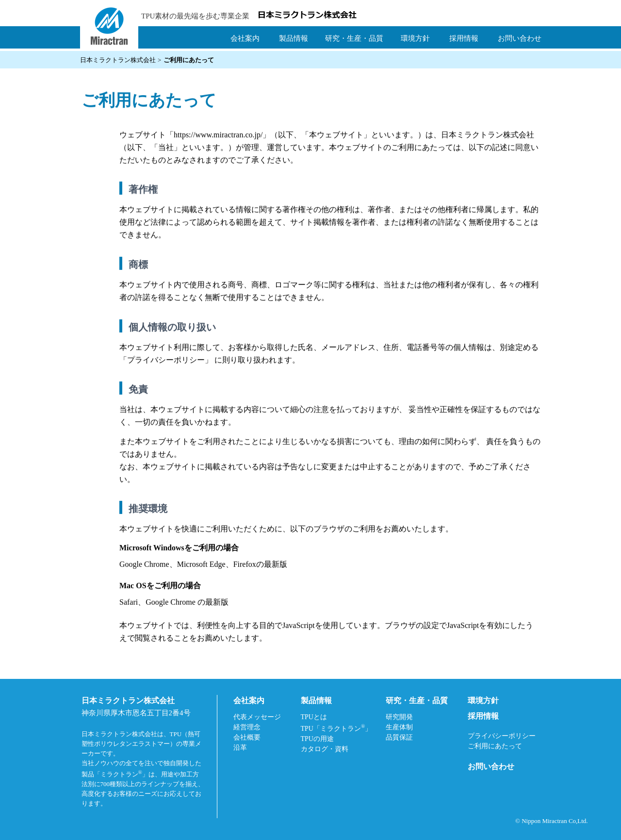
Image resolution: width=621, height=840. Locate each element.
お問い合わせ (520, 38)
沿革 (240, 748)
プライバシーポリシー (166, 361)
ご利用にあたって (495, 746)
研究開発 (399, 717)
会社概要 (247, 737)
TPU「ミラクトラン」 (336, 728)
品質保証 (399, 737)
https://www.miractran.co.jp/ (218, 136)
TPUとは (314, 717)
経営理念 (247, 727)
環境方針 (415, 38)
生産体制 (399, 727)
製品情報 (294, 38)
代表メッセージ (257, 717)
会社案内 (245, 38)
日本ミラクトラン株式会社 (118, 60)
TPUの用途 (317, 739)
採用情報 (464, 38)
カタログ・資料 (325, 749)
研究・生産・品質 (354, 38)
